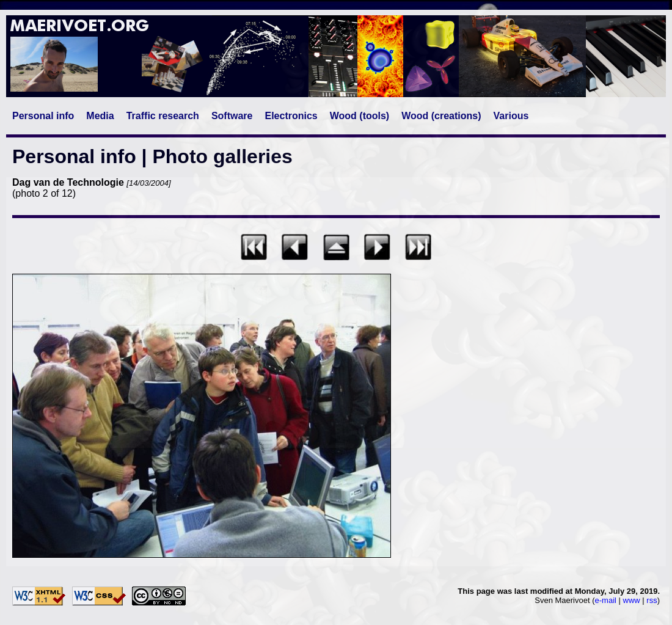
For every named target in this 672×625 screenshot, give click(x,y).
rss (652, 600)
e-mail (606, 600)
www (632, 600)
